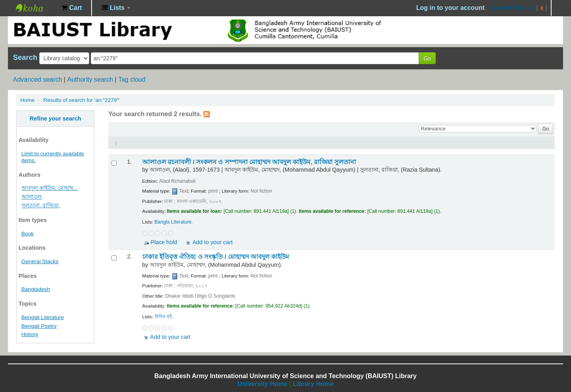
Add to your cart (213, 242)
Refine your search (56, 119)
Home (27, 100)
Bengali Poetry (39, 326)
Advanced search (38, 79)
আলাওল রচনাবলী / (249, 162)
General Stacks (40, 261)
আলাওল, (32, 197)
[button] (72, 8)
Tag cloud (132, 79)
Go (427, 58)
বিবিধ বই (163, 317)
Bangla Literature (173, 222)
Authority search (90, 79)
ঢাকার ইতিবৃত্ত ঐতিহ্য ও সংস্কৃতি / (216, 257)
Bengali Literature (43, 317)
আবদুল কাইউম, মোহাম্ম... (50, 188)
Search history (513, 8)
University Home (263, 384)
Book (28, 234)
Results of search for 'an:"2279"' (81, 100)
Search (25, 57)
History (30, 334)
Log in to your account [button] (450, 8)
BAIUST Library (36, 8)
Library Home (313, 384)
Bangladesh (36, 289)
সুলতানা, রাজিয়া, (41, 206)
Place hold (164, 242)
